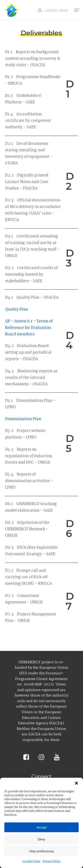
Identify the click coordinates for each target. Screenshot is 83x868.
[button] (76, 783)
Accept (41, 827)
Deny (41, 839)
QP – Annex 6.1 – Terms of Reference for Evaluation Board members (29, 328)
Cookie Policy (31, 861)
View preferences (41, 851)
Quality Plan (16, 310)
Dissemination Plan (23, 419)
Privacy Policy (52, 861)
